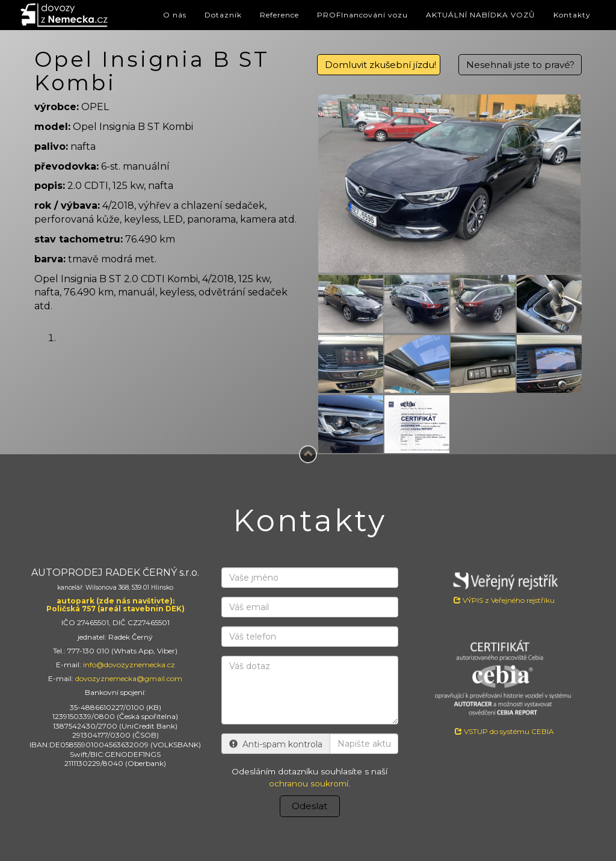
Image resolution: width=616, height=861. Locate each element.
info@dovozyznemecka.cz (129, 665)
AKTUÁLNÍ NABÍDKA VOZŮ (481, 15)
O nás (175, 15)
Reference (279, 15)
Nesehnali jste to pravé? (520, 65)
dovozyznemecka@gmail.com (129, 678)
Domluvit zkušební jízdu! (380, 65)
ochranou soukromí (309, 783)
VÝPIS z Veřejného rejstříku (504, 586)
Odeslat (310, 806)
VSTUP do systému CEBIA (504, 731)
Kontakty (572, 15)
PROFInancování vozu (362, 15)
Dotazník (223, 15)
